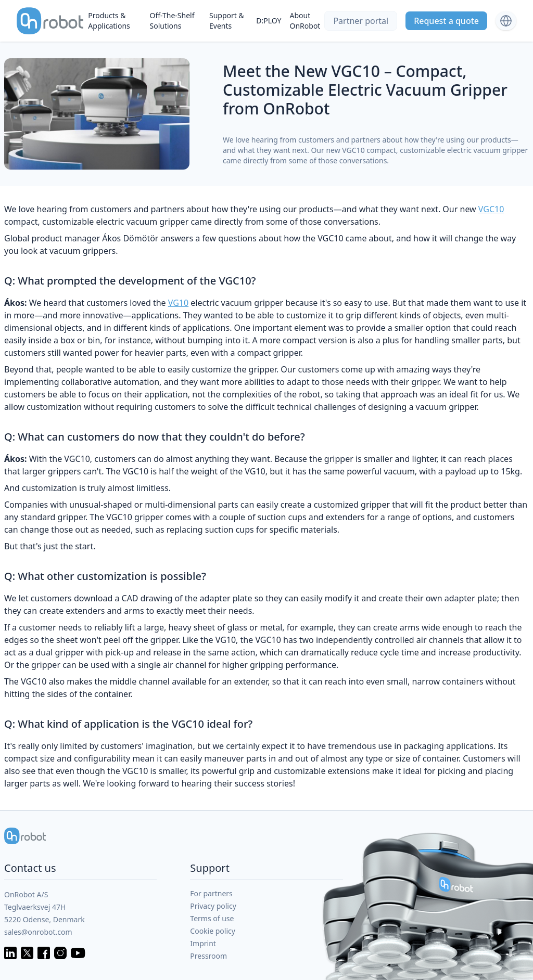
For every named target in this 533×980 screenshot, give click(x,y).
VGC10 (491, 209)
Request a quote (446, 21)
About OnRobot (305, 21)
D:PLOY (269, 21)
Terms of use (212, 918)
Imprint (203, 943)
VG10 (178, 303)
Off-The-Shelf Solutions (172, 21)
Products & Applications (109, 21)
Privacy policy (213, 906)
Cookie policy (213, 931)
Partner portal (361, 21)
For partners (211, 893)
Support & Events (227, 21)
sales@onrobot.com (38, 932)
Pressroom (208, 956)
